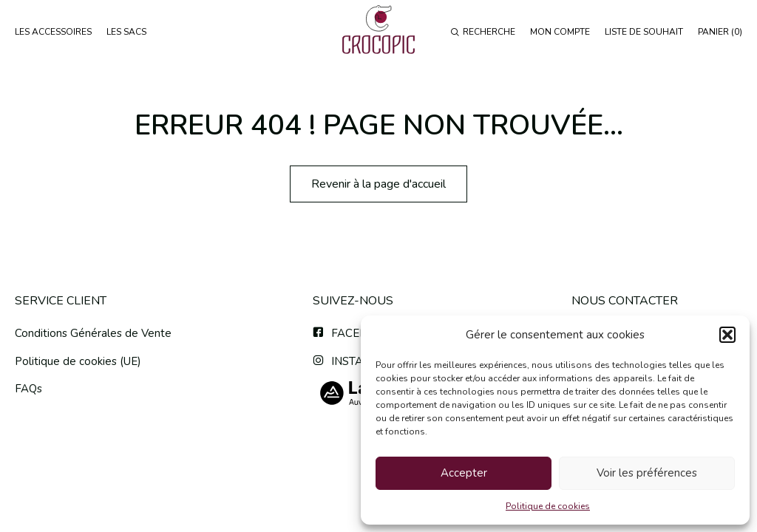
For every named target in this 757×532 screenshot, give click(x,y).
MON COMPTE (560, 32)
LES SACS (126, 32)
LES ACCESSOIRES (53, 32)
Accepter (464, 473)
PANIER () (720, 32)
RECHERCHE (483, 32)
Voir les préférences (647, 473)
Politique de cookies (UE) (78, 361)
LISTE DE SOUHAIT (644, 32)
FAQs (28, 389)
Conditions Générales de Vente (93, 333)
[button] (727, 335)
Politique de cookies (548, 506)
